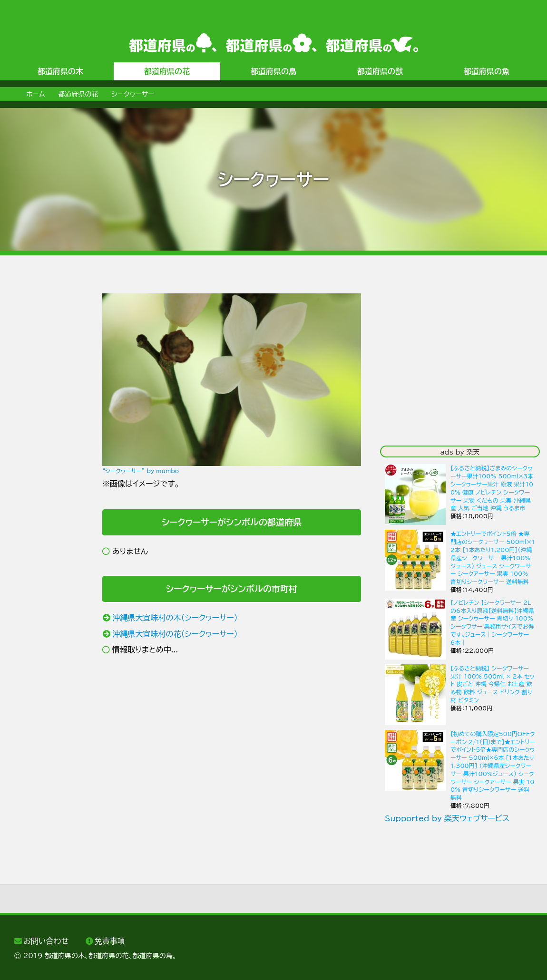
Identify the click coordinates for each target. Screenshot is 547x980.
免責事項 (110, 941)
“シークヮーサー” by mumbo (141, 471)
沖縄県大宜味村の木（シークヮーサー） (175, 618)
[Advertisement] (45, 436)
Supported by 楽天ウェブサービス (447, 818)
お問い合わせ (46, 941)
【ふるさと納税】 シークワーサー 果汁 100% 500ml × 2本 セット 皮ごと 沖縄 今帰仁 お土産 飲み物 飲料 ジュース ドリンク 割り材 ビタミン (493, 684)
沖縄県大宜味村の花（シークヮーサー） (175, 634)
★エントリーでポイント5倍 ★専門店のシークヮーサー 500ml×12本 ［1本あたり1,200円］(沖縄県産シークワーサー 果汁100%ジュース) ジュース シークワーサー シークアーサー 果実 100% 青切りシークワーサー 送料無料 (493, 558)
